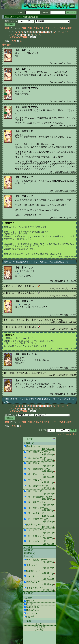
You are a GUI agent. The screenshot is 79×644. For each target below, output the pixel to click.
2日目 (29, 28)
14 (54, 32)
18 (11, 35)
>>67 (17, 274)
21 (23, 35)
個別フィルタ (11, 21)
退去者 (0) (28, 593)
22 (27, 35)
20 (19, 35)
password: (53, 12)
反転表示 (39, 630)
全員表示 (39, 624)
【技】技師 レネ (23, 50)
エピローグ (55, 28)
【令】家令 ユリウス (25, 268)
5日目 (47, 28)
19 (15, 35)
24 (35, 35)
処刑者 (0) (28, 550)
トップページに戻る (67, 434)
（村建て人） (10, 223)
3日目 (35, 28)
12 (46, 32)
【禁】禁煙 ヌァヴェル (26, 354)
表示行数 (43, 430)
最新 (69, 28)
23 (31, 35)
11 (42, 32)
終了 (63, 28)
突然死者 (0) (29, 553)
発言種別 (28, 598)
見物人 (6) (28, 556)
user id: (30, 12)
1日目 (23, 28)
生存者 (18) (29, 443)
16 (62, 32)
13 (50, 32)
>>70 (17, 305)
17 (67, 32)
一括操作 (28, 621)
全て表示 (7, 45)
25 (39, 35)
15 (58, 32)
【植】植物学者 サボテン (27, 88)
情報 (7, 28)
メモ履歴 (23, 37)
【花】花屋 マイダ (24, 131)
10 (38, 32)
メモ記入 (14, 37)
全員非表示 (39, 627)
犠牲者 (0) (28, 547)
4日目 (41, 28)
